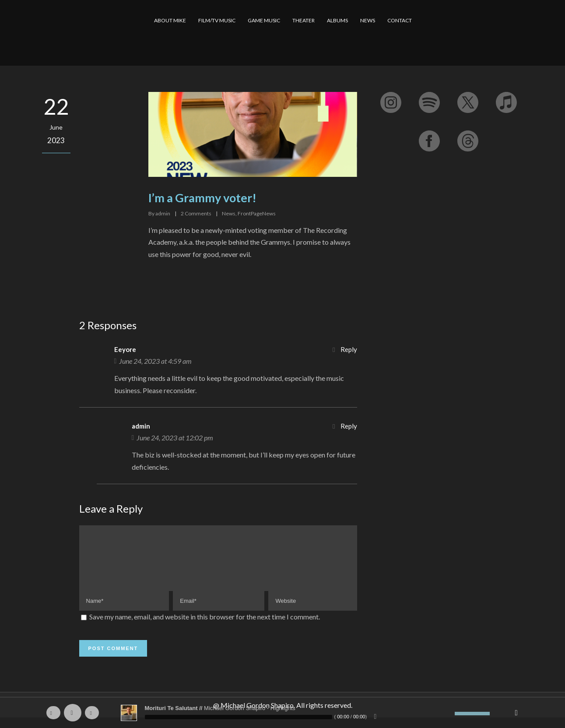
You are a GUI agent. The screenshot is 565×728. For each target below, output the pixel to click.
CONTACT (400, 20)
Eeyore (125, 349)
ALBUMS (337, 20)
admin (163, 213)
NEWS (368, 20)
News (229, 213)
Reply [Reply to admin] (349, 426)
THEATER (304, 20)
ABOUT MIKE (170, 20)
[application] (283, 713)
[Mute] (448, 714)
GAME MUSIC (264, 20)
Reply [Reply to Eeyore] (349, 349)
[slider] (239, 717)
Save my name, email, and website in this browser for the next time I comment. (205, 627)
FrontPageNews (257, 213)
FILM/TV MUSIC (217, 20)
